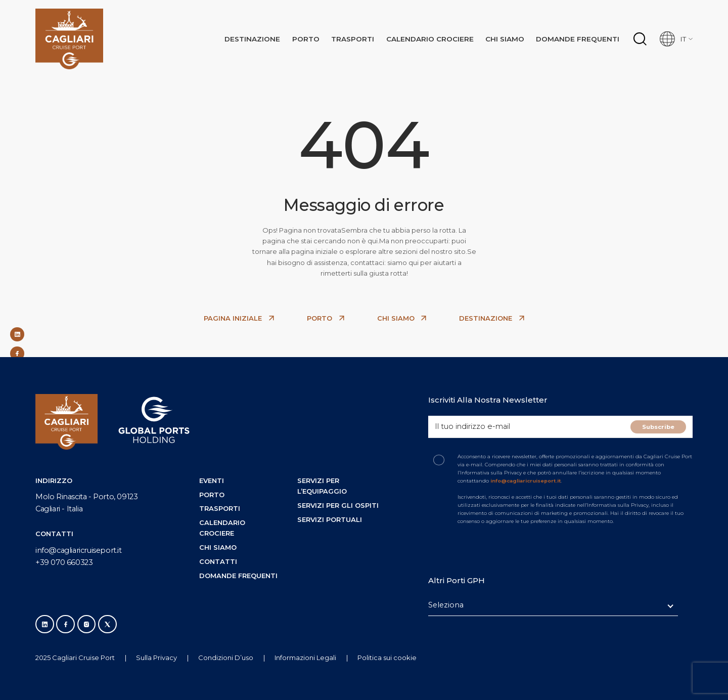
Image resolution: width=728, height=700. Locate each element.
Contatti (218, 561)
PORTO (326, 318)
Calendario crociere (440, 36)
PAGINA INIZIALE (239, 318)
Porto (321, 36)
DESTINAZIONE (492, 318)
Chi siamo (512, 36)
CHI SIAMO (402, 318)
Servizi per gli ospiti (338, 505)
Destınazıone (270, 36)
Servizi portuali (330, 519)
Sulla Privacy (156, 658)
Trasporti (366, 36)
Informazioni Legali (305, 658)
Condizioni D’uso (226, 658)
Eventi (212, 480)
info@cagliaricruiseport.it (79, 550)
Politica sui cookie (387, 658)
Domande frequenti (581, 36)
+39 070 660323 (64, 562)
